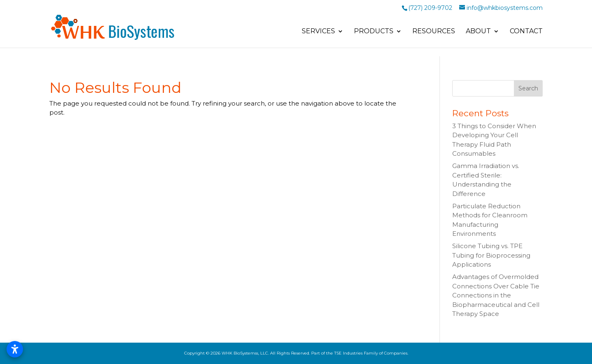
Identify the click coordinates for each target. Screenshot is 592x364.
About (478, 32)
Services (318, 32)
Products (374, 32)
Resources (434, 32)
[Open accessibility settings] (15, 349)
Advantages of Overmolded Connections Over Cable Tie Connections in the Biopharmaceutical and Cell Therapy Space (496, 295)
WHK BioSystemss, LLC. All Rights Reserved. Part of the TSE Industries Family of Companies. (315, 353)
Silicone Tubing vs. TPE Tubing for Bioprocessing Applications (491, 255)
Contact (526, 32)
